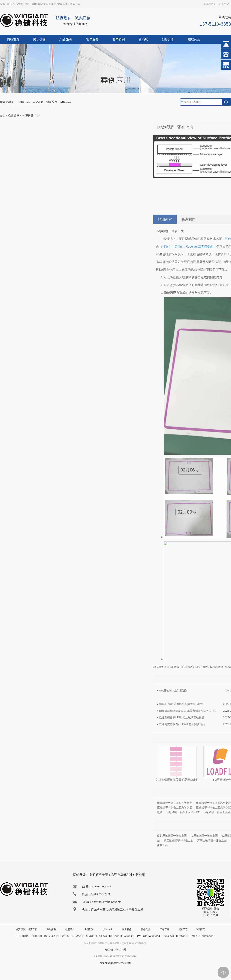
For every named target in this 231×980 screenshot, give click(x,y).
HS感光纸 (195, 936)
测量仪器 (24, 102)
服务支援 (146, 929)
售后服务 (127, 929)
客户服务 (92, 39)
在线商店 (194, 39)
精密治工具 (63, 936)
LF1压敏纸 (76, 936)
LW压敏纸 (114, 936)
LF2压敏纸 (89, 936)
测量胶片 (52, 102)
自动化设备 (50, 936)
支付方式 (108, 929)
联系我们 (209, 4)
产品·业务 (66, 39)
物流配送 (89, 929)
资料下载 (183, 929)
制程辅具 (65, 102)
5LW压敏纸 (168, 936)
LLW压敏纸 (127, 936)
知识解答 (28, 115)
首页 (3, 115)
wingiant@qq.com (109, 963)
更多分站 (224, 4)
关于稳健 (39, 39)
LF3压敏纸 (102, 936)
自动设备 (38, 102)
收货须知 (70, 929)
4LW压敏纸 (155, 936)
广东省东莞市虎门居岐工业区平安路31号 (117, 910)
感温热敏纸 (208, 936)
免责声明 (21, 929)
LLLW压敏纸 (141, 936)
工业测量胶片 (24, 936)
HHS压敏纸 (182, 936)
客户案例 (119, 39)
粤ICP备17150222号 (115, 950)
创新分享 (168, 39)
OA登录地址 (125, 963)
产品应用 (164, 929)
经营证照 (32, 929)
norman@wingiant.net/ (106, 902)
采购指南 (51, 929)
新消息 (143, 39)
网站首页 (13, 39)
